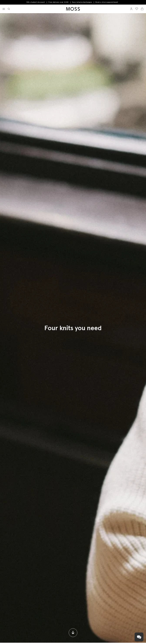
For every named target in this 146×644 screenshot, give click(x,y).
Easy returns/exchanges (82, 2)
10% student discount (36, 2)
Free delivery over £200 (59, 2)
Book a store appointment (107, 2)
